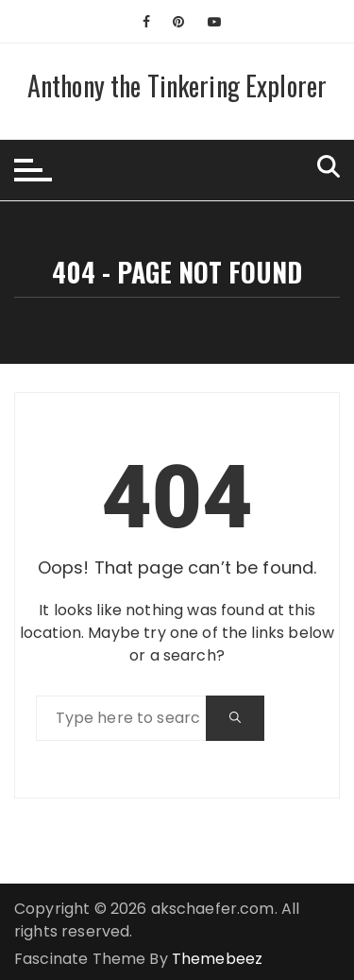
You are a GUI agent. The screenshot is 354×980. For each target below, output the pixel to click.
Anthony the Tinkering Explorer (177, 86)
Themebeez (217, 959)
